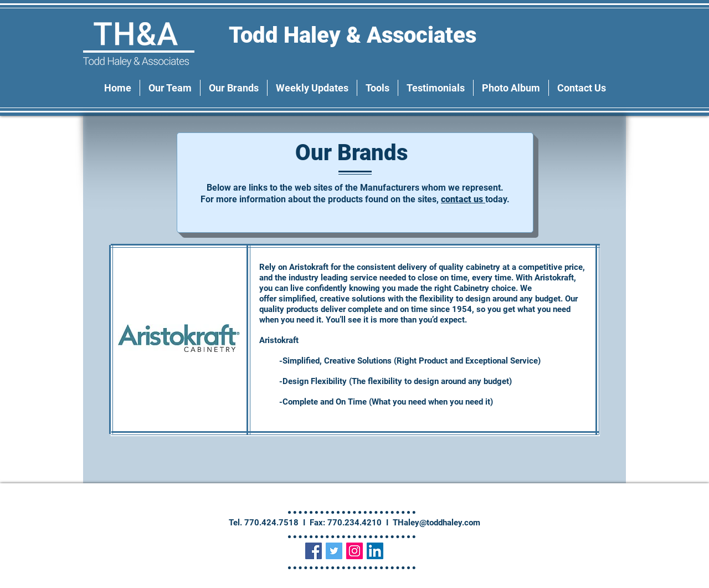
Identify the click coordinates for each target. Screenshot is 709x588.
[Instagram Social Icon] (354, 551)
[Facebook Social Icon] (314, 551)
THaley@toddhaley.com (436, 523)
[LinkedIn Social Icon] (375, 551)
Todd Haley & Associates (355, 35)
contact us (463, 199)
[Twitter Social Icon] (334, 551)
